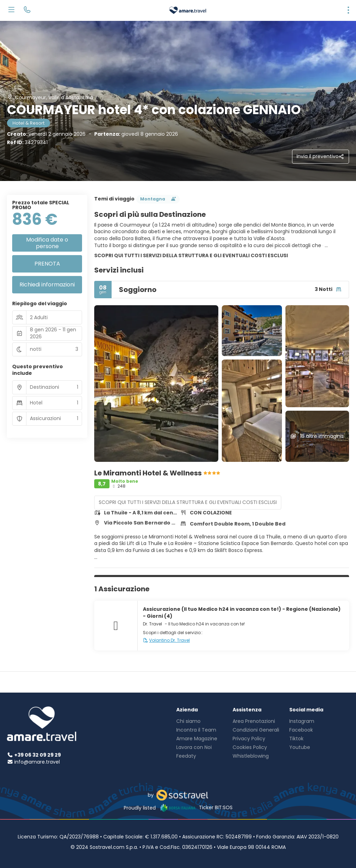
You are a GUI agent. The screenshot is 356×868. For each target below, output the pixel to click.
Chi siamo (188, 721)
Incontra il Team (196, 730)
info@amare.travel (37, 762)
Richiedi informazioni (47, 285)
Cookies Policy (250, 747)
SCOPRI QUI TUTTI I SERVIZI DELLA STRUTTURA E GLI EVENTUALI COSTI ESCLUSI (191, 255)
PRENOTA (47, 264)
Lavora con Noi (194, 747)
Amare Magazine (197, 739)
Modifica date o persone (47, 243)
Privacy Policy (249, 739)
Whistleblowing (251, 756)
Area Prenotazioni (254, 721)
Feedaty (186, 756)
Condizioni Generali (256, 730)
